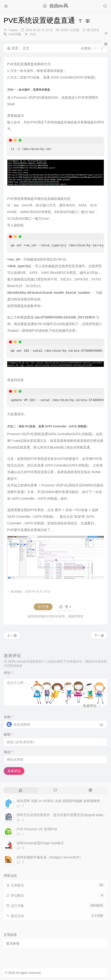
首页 (13, 48)
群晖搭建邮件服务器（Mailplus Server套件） (50, 857)
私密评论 (90, 706)
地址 (8, 752)
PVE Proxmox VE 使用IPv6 (37, 829)
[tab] (21, 790)
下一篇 (99, 635)
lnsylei (13, 30)
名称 (8, 717)
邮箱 (8, 734)
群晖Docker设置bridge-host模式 (40, 843)
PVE (33, 34)
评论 (8, 673)
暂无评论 (93, 30)
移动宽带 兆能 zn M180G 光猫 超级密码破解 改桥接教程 (58, 801)
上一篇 (12, 635)
